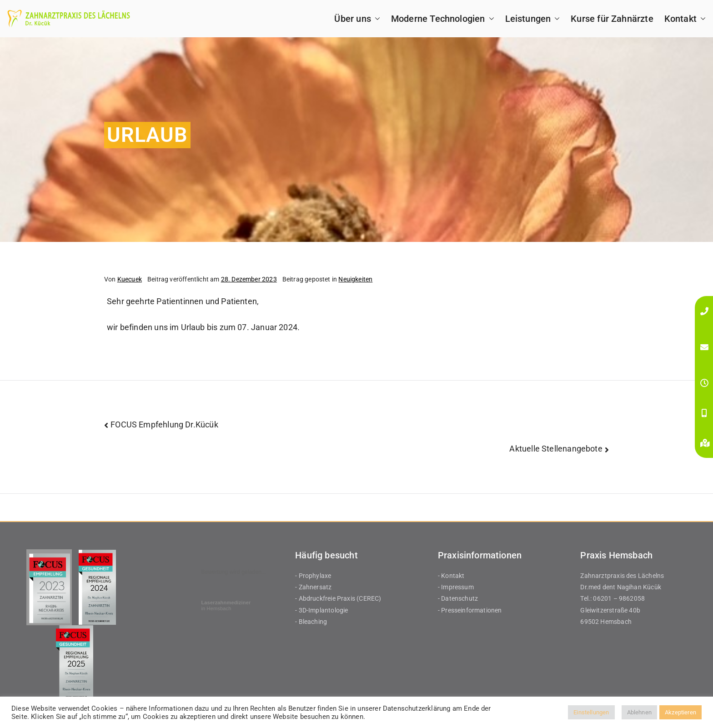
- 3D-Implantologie (321, 610)
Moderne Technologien (443, 19)
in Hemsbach (226, 605)
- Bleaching (311, 622)
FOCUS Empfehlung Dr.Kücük (164, 424)
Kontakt (685, 19)
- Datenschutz (458, 598)
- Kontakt (451, 576)
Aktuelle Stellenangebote (556, 449)
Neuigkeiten (355, 279)
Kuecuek (130, 279)
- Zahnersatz (313, 587)
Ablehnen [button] (639, 712)
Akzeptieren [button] (680, 712)
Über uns (357, 19)
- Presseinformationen (470, 610)
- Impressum (456, 587)
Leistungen (533, 19)
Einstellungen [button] (591, 712)
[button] (376, 19)
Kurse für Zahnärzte (612, 19)
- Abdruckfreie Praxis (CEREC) (338, 598)
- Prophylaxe (313, 576)
